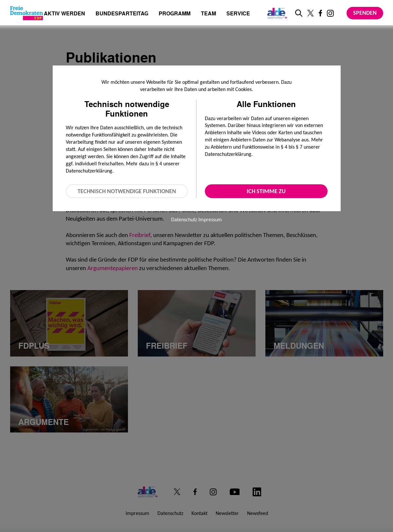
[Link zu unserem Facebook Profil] (320, 13)
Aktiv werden (64, 14)
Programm (175, 14)
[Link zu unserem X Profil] (311, 13)
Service (238, 14)
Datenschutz (184, 220)
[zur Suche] (299, 13)
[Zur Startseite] (27, 13)
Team (208, 14)
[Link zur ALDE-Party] (276, 13)
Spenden (365, 13)
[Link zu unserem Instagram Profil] (330, 13)
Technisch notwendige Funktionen (127, 191)
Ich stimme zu (266, 191)
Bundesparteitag (122, 13)
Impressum (210, 220)
